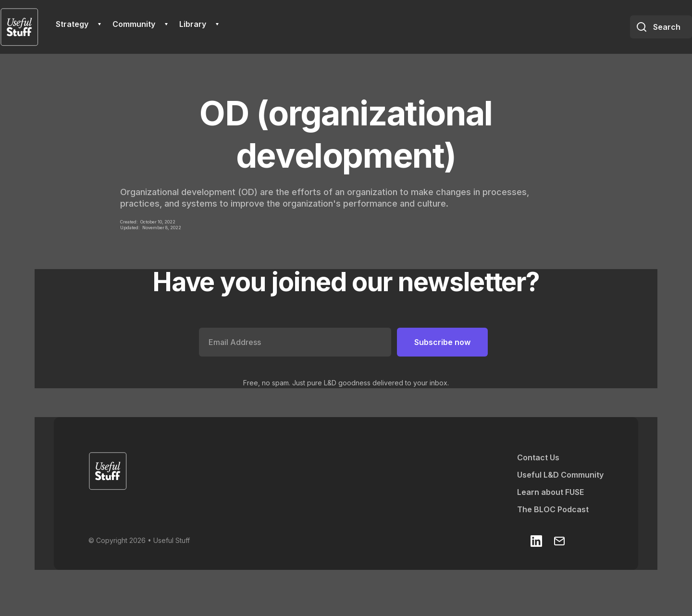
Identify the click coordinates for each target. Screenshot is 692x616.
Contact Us (538, 457)
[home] (19, 27)
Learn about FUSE (550, 492)
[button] (78, 24)
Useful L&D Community (560, 475)
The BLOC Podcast (553, 509)
